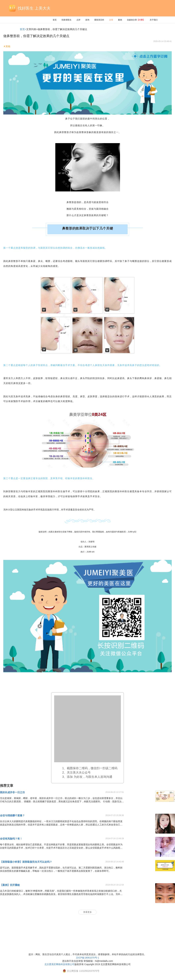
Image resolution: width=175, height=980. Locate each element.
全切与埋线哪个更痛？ (12, 815)
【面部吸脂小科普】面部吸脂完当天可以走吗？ (26, 862)
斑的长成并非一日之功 (12, 792)
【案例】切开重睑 (10, 885)
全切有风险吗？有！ (11, 839)
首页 (55, 20)
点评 (78, 20)
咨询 (87, 20)
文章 (111, 20)
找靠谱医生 (67, 20)
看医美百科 (99, 20)
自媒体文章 (136, 20)
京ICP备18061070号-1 (87, 958)
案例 (120, 20)
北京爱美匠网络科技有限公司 (59, 964)
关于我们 (154, 20)
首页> (23, 29)
